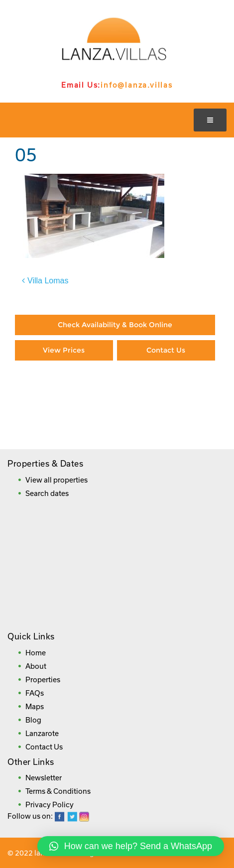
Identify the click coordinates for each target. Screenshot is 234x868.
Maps (35, 706)
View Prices (64, 350)
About (36, 666)
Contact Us (166, 350)
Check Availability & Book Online (115, 325)
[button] (131, 846)
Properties (43, 680)
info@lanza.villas (137, 85)
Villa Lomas (48, 281)
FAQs (35, 693)
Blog (33, 720)
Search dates (47, 493)
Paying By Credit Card (64, 390)
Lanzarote (42, 733)
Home (36, 653)
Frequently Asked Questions (114, 426)
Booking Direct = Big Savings (166, 396)
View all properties (57, 480)
